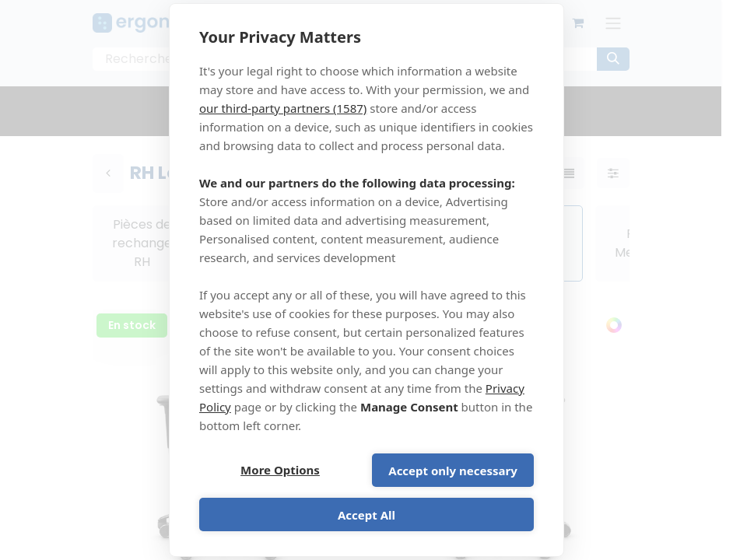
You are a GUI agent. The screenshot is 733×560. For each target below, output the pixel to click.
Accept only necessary (452, 471)
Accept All (366, 515)
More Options (280, 471)
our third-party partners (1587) (283, 108)
